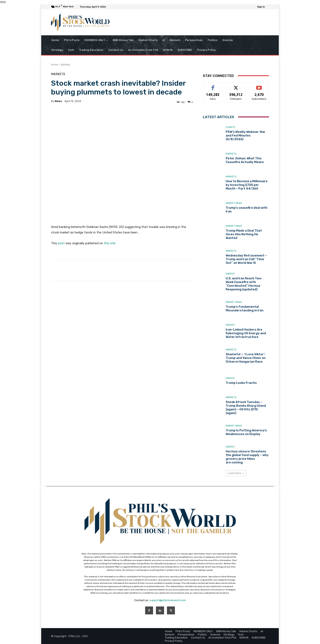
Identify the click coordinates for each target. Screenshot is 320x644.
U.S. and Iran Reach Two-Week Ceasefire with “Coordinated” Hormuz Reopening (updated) (244, 284)
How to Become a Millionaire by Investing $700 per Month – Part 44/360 (247, 185)
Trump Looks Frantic (241, 383)
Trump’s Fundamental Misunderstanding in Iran (245, 309)
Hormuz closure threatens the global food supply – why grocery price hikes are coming (247, 457)
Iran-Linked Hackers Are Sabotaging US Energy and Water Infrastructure (246, 333)
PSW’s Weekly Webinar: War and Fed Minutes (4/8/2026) (246, 135)
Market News (234, 203)
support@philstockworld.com (168, 600)
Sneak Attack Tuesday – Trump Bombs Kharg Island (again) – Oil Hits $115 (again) (246, 407)
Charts (230, 127)
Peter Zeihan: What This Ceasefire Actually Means (245, 160)
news (58, 101)
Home (55, 65)
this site (110, 243)
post (61, 243)
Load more (236, 473)
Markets (65, 65)
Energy (230, 274)
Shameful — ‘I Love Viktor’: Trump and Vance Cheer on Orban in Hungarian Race (246, 358)
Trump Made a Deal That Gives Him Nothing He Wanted (244, 234)
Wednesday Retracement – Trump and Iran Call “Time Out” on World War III (246, 259)
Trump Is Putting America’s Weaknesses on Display (246, 432)
